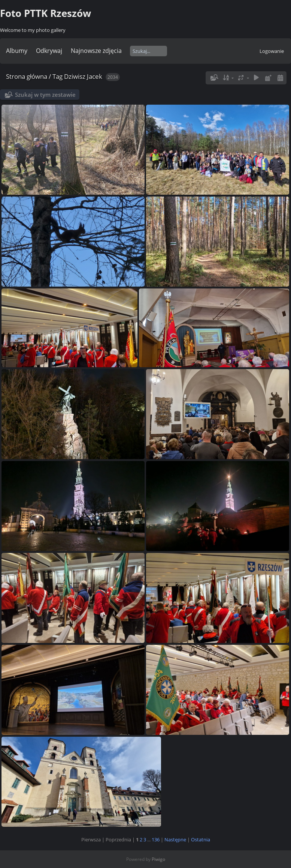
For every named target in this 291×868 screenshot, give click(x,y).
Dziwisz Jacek (83, 76)
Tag (57, 76)
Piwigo (158, 859)
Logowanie (272, 51)
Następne (175, 839)
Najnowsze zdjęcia (96, 51)
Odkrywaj (49, 51)
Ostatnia (201, 839)
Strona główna (27, 76)
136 (156, 839)
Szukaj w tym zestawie (45, 95)
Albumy (17, 51)
